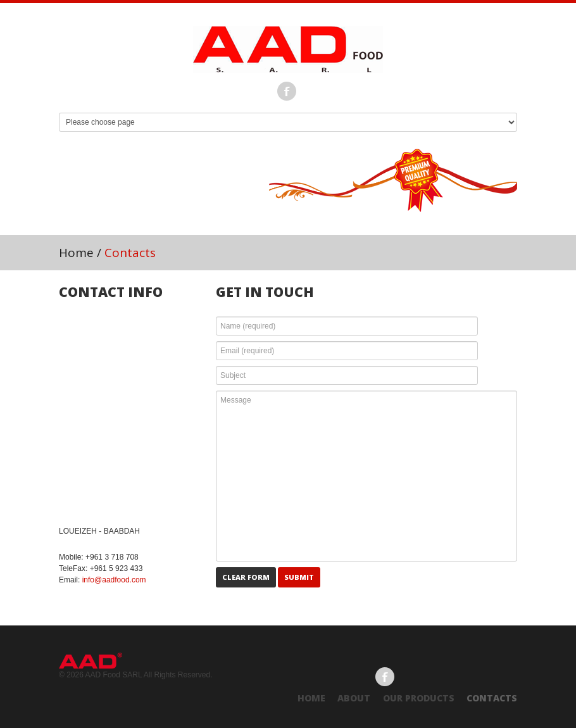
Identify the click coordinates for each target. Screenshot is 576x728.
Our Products (419, 698)
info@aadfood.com (114, 580)
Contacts (492, 698)
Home (76, 253)
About (354, 698)
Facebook (287, 91)
